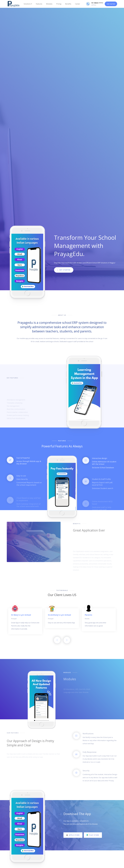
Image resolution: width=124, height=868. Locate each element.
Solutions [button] (28, 4)
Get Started (64, 271)
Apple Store (73, 835)
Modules (49, 4)
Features (39, 4)
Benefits (68, 4)
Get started (111, 4)
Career (78, 4)
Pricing (59, 4)
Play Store (93, 835)
